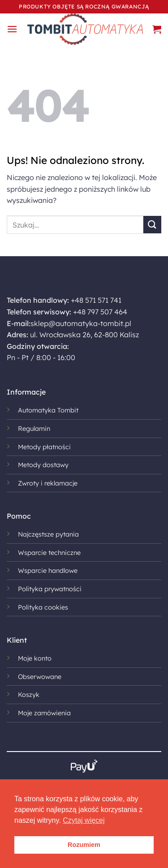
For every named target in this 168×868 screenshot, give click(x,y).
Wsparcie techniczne (49, 553)
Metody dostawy (43, 465)
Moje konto (35, 658)
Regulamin (34, 429)
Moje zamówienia (44, 713)
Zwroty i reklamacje (48, 483)
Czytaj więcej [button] (84, 820)
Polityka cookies (43, 607)
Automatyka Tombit (48, 410)
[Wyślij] (152, 225)
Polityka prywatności (50, 589)
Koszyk (29, 695)
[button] (12, 29)
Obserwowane (40, 677)
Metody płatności (44, 447)
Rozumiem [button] (84, 845)
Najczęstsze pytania (48, 534)
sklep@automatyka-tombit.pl (81, 323)
